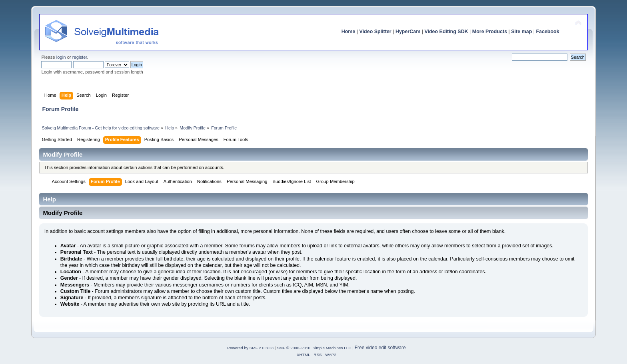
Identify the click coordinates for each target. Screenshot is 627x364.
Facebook (547, 32)
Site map (521, 32)
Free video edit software (380, 348)
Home (348, 32)
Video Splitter (375, 32)
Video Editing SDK (446, 32)
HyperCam (408, 32)
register (80, 57)
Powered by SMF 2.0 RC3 (250, 348)
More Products (490, 32)
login (61, 57)
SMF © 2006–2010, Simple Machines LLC (314, 348)
